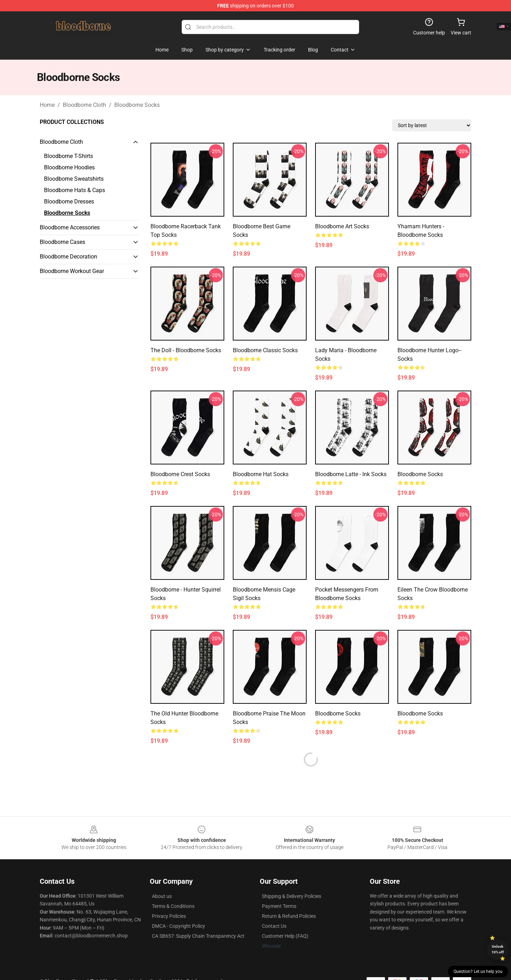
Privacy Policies (169, 916)
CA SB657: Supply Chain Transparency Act (198, 936)
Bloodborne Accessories (70, 227)
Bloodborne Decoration (68, 257)
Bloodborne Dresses (69, 202)
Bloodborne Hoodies (69, 167)
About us (162, 896)
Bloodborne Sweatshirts (74, 179)
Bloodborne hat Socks (261, 474)
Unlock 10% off (498, 949)
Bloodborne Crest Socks (180, 474)
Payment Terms (279, 906)
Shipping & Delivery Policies (292, 896)
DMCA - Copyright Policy (178, 926)
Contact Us (274, 926)
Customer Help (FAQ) (285, 936)
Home (47, 105)
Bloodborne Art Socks (342, 226)
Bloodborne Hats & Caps (75, 190)
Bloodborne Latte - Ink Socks (351, 474)
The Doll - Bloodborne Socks (186, 350)
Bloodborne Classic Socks (265, 350)
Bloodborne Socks (137, 105)
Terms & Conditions (173, 906)
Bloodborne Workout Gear (72, 271)
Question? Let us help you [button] (478, 971)
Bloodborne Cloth (84, 105)
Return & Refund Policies (289, 916)
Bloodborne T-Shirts (68, 156)
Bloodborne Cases (62, 242)
